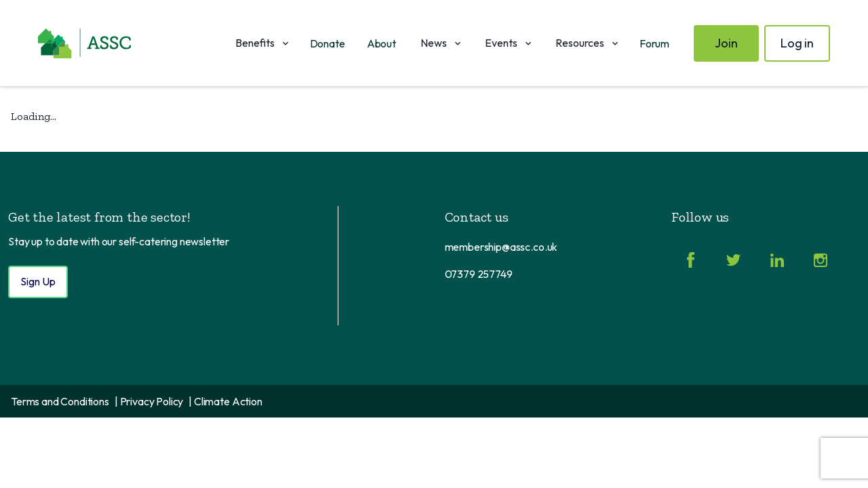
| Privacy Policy (149, 401)
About (381, 43)
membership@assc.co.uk (501, 247)
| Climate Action (225, 401)
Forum (654, 43)
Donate (328, 43)
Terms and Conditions (60, 401)
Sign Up (38, 281)
